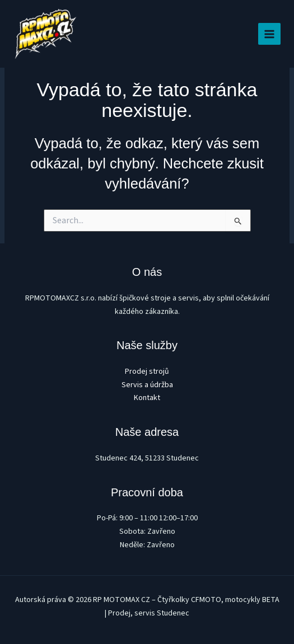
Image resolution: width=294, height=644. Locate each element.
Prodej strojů (147, 372)
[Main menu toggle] (269, 34)
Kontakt (147, 398)
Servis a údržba (147, 385)
